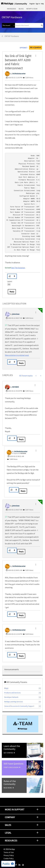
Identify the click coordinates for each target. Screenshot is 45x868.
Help (42, 4)
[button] (36, 56)
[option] (22, 724)
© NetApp (9, 849)
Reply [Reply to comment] (21, 363)
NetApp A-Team (32, 9)
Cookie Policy (9, 859)
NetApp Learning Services (14, 702)
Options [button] (23, 48)
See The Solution (18, 268)
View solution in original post (17, 355)
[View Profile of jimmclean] (16, 314)
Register (32, 4)
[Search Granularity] (8, 25)
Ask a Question (36, 47)
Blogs (21, 9)
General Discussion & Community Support (19, 706)
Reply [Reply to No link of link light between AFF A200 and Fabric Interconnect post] (12, 292)
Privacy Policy (9, 855)
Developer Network (11, 697)
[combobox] (29, 25)
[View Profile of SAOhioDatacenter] (19, 74)
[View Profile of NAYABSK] (16, 387)
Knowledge (12, 9)
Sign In (38, 4)
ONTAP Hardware (12, 36)
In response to (19, 453)
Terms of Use (9, 852)
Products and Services (12, 693)
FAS (9, 284)
